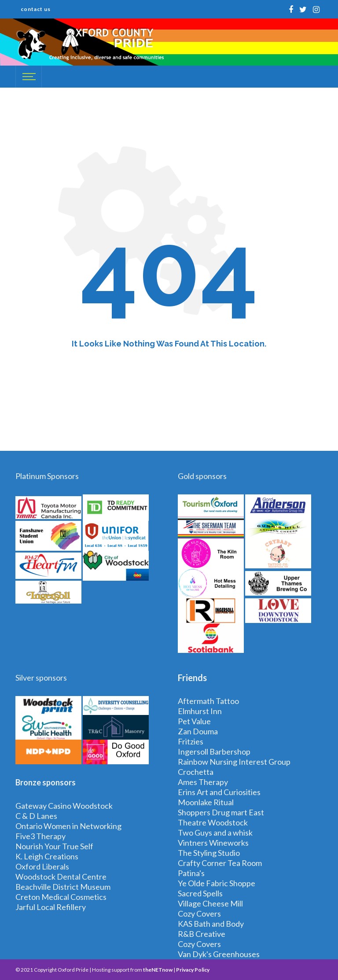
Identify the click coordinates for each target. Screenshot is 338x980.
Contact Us (36, 9)
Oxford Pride (73, 970)
